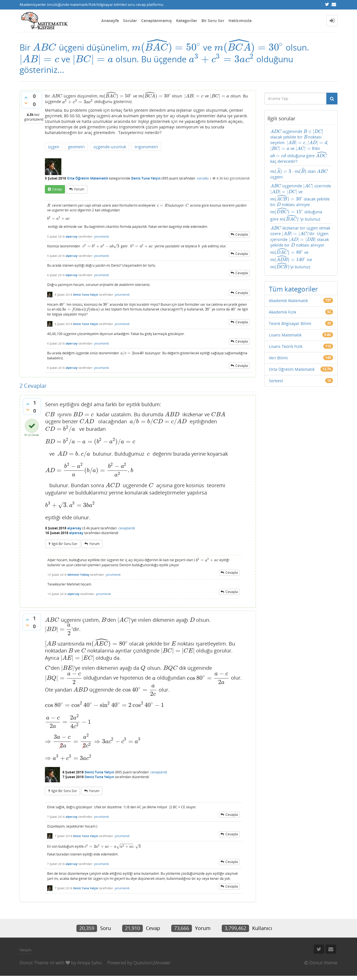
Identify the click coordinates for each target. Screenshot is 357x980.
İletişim (26, 950)
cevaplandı (127, 528)
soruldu (203, 178)
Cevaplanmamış (156, 21)
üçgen (54, 147)
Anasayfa (110, 21)
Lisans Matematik (285, 335)
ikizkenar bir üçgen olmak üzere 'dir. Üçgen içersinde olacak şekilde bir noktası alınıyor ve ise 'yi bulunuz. (300, 248)
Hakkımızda (240, 21)
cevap (57, 189)
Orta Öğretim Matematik (88, 178)
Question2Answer (152, 963)
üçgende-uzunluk (110, 147)
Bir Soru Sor (213, 21)
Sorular (130, 21)
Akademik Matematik (288, 301)
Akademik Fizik (283, 312)
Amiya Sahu (90, 963)
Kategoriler (187, 21)
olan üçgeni (299, 174)
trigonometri (146, 147)
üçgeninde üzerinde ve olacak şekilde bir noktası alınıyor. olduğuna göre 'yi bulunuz (301, 203)
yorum (79, 189)
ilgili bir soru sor (64, 544)
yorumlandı (102, 236)
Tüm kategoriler (293, 289)
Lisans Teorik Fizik (286, 346)
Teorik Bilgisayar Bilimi (290, 323)
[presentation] (45, 47)
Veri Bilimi (278, 358)
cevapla (242, 234)
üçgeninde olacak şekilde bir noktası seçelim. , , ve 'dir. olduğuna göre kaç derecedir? (299, 146)
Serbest (276, 381)
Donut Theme (34, 963)
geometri (76, 147)
